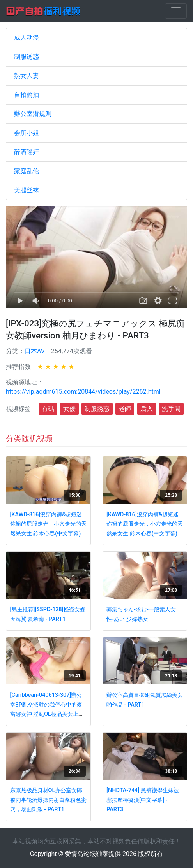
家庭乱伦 (27, 171)
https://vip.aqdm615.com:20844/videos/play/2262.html (83, 392)
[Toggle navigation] (176, 11)
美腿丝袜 (27, 190)
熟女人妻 (27, 76)
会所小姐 (27, 133)
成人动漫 (27, 38)
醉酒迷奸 (27, 152)
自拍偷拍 (27, 95)
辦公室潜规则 (33, 114)
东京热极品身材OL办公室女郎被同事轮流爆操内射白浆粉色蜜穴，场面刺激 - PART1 (48, 800)
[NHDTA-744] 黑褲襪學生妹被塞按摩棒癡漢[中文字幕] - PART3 (143, 800)
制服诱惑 (27, 57)
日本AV (35, 351)
